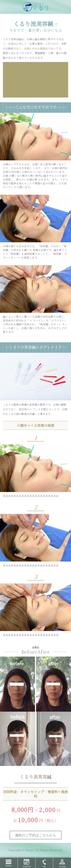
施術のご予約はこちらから (36, 835)
